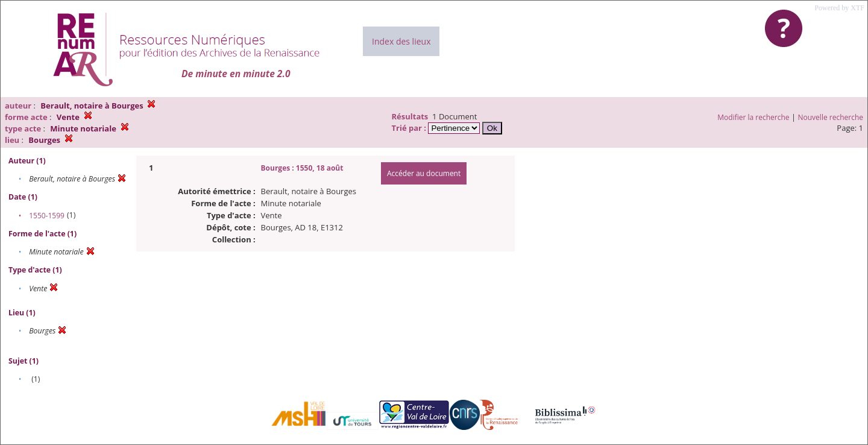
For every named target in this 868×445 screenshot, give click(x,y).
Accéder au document (424, 173)
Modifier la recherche (753, 117)
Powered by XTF (839, 8)
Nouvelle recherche (831, 117)
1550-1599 (47, 216)
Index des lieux (401, 41)
